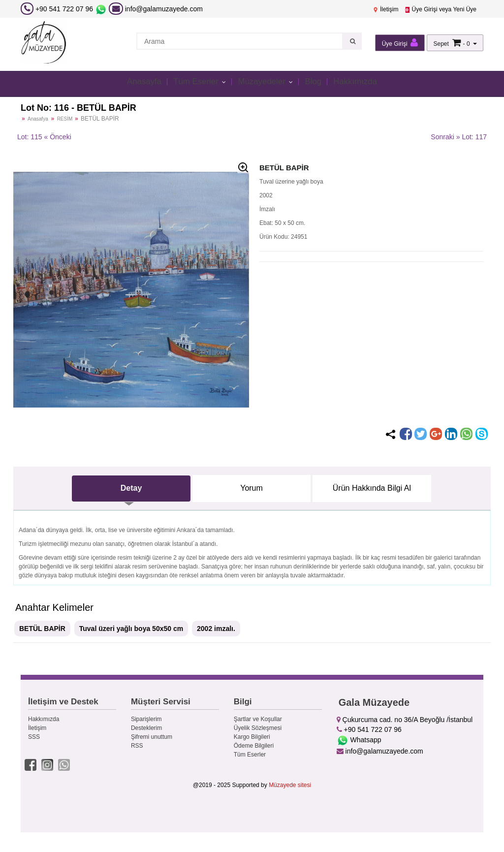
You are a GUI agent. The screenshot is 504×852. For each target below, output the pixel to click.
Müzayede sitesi (290, 784)
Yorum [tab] (252, 488)
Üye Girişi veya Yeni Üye (440, 9)
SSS (34, 737)
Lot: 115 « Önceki (44, 137)
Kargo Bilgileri (252, 737)
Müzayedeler (264, 83)
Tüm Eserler (192, 83)
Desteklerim (146, 728)
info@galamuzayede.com (156, 9)
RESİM (65, 119)
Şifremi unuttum (152, 737)
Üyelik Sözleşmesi (258, 728)
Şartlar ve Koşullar (258, 719)
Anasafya (38, 119)
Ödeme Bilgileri (254, 746)
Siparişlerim (146, 719)
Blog (319, 83)
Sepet (441, 44)
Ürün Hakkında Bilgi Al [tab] (372, 488)
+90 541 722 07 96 (64, 9)
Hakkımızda (365, 83)
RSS (137, 746)
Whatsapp (359, 740)
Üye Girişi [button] (400, 43)
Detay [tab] (131, 488)
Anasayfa (134, 83)
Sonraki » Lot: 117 (459, 137)
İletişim (386, 9)
